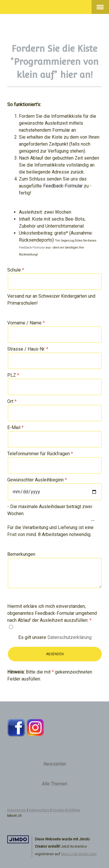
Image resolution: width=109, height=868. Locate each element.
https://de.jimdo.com (79, 854)
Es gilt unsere (55, 637)
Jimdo (18, 839)
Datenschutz (39, 810)
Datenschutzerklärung (69, 637)
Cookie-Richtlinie (66, 810)
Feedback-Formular (32, 248)
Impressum (17, 810)
